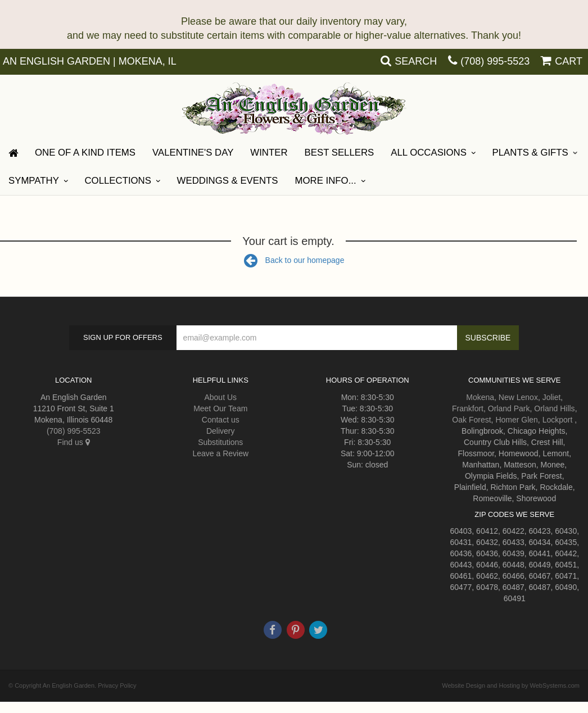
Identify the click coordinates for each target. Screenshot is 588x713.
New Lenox (518, 397)
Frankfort (468, 408)
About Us (220, 397)
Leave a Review (220, 453)
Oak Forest (471, 420)
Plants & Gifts (530, 153)
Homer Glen (516, 420)
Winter (269, 153)
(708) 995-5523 (495, 61)
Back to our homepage (294, 260)
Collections (118, 181)
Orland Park (509, 408)
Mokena (480, 397)
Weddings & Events (228, 181)
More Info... (326, 181)
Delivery (221, 431)
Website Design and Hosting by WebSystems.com (511, 685)
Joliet (552, 397)
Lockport (558, 420)
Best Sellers (340, 153)
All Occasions (429, 153)
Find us (74, 442)
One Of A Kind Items (85, 153)
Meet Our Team (220, 408)
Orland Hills (554, 408)
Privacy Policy (117, 685)
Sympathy (34, 181)
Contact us (221, 420)
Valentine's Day (193, 153)
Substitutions (220, 442)
